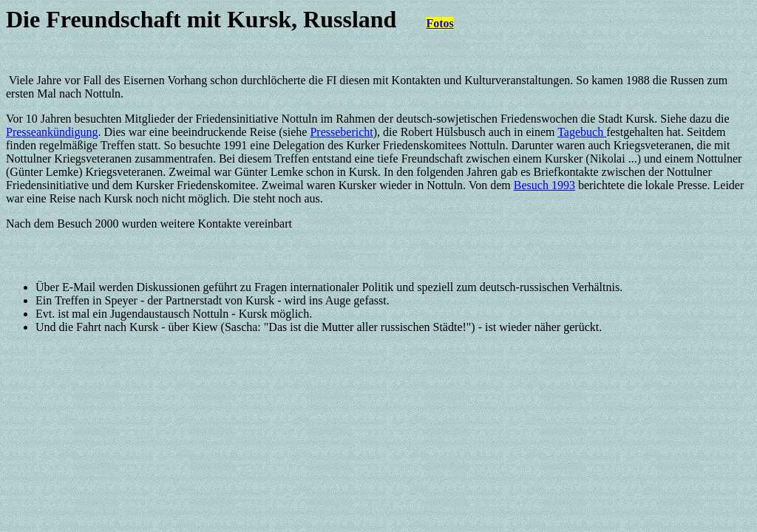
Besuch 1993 (544, 185)
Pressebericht (341, 132)
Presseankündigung (52, 132)
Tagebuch (582, 132)
